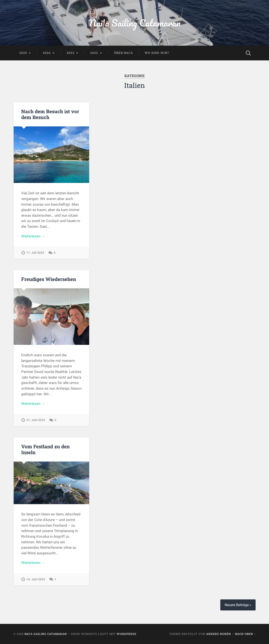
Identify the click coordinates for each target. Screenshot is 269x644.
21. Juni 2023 (36, 420)
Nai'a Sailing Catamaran (134, 23)
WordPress (126, 634)
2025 (23, 53)
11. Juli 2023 (35, 253)
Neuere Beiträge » (238, 605)
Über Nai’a (123, 53)
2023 (70, 53)
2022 (94, 53)
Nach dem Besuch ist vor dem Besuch (50, 114)
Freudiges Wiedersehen (49, 279)
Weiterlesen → (33, 236)
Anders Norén (219, 634)
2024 (47, 53)
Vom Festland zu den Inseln (45, 449)
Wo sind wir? (157, 53)
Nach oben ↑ (245, 634)
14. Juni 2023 (36, 579)
